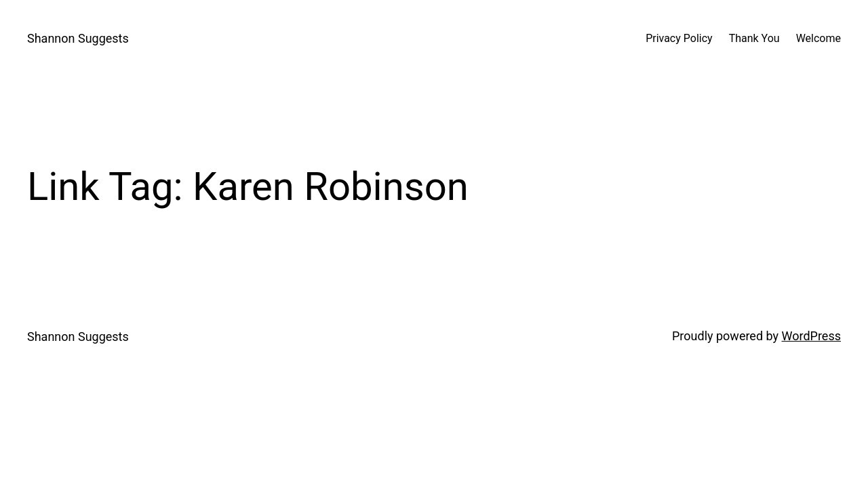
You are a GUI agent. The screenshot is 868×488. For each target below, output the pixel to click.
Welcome (818, 38)
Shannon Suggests (78, 38)
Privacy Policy (679, 38)
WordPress (811, 336)
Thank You (754, 38)
